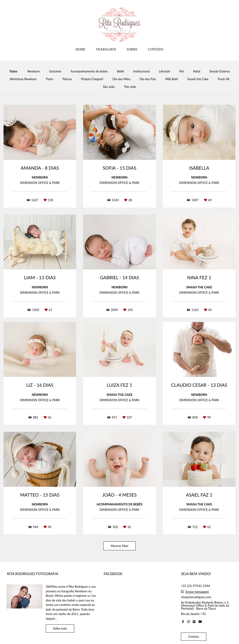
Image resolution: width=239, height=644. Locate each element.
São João (109, 87)
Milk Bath (172, 79)
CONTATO (156, 49)
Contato (193, 637)
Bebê (121, 71)
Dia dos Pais (148, 79)
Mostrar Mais (119, 546)
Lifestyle (165, 71)
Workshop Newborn (23, 79)
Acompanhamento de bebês (89, 71)
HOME (81, 49)
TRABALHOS (106, 49)
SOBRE (132, 49)
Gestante (55, 71)
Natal (197, 71)
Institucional (141, 71)
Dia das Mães (122, 79)
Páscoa (67, 79)
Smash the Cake (198, 79)
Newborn (34, 71)
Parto (50, 79)
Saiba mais (60, 628)
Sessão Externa (220, 71)
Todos (13, 71)
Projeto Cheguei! (92, 79)
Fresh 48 (223, 79)
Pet (182, 71)
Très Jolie (130, 87)
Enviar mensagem (197, 592)
